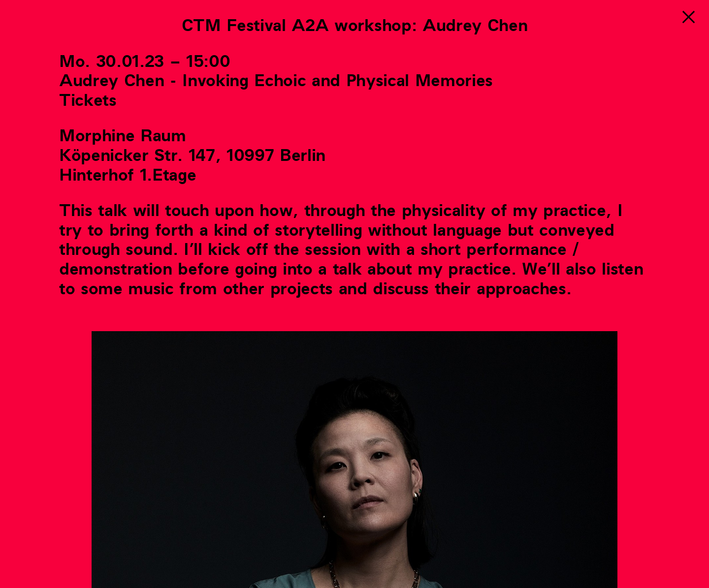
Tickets (88, 101)
